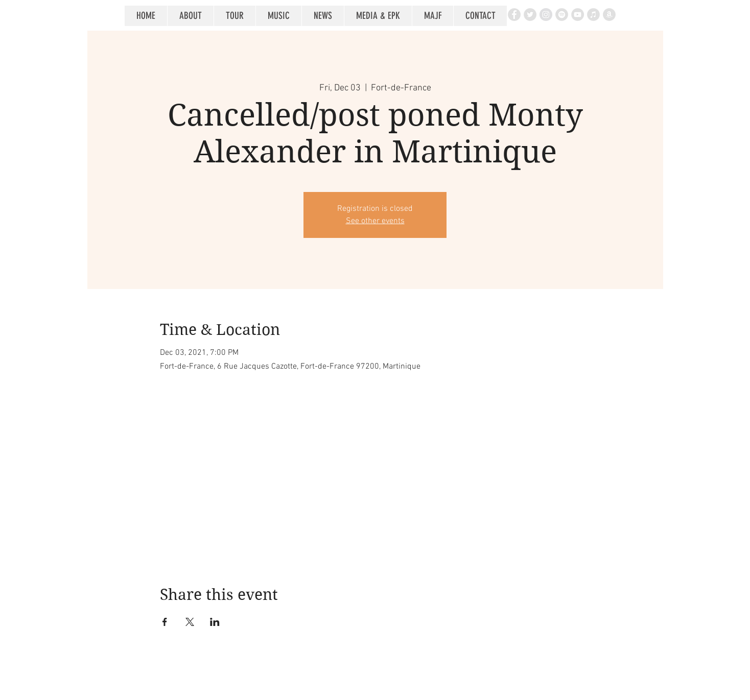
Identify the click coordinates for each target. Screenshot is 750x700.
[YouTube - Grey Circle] (578, 15)
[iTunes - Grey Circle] (593, 15)
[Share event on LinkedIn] (215, 622)
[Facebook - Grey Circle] (514, 15)
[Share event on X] (190, 622)
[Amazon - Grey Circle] (609, 15)
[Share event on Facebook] (165, 622)
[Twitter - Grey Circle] (530, 15)
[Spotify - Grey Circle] (562, 15)
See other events (375, 221)
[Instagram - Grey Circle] (546, 15)
